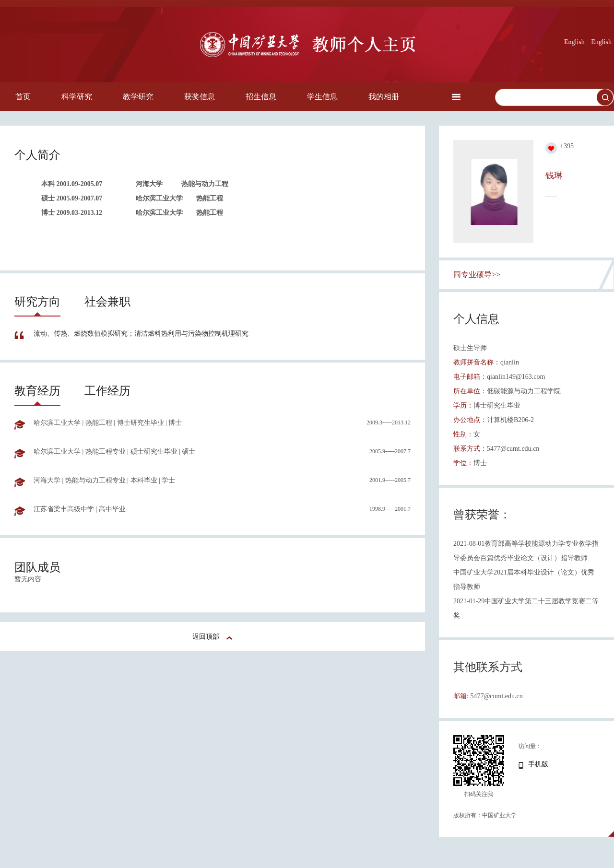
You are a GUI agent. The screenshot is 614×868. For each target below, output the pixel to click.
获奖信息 (200, 97)
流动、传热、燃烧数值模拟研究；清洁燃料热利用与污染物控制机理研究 (141, 334)
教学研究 (138, 97)
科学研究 (77, 97)
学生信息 (322, 97)
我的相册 (384, 97)
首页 (23, 97)
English (574, 42)
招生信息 (261, 97)
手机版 (538, 764)
